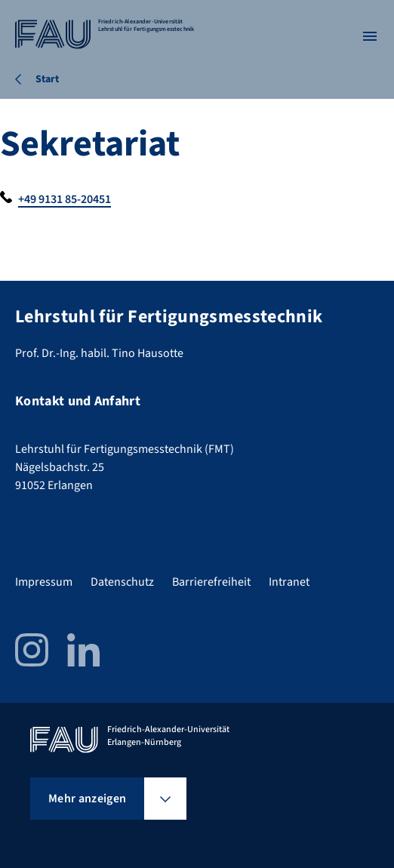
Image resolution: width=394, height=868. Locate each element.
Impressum (44, 582)
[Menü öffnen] (370, 36)
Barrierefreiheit (211, 582)
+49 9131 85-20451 (65, 199)
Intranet (289, 582)
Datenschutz (122, 582)
